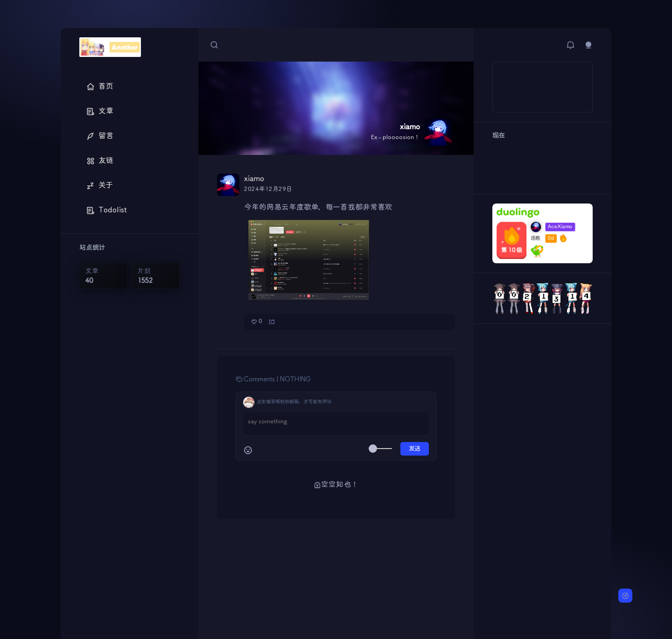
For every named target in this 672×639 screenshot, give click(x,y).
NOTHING (295, 379)
